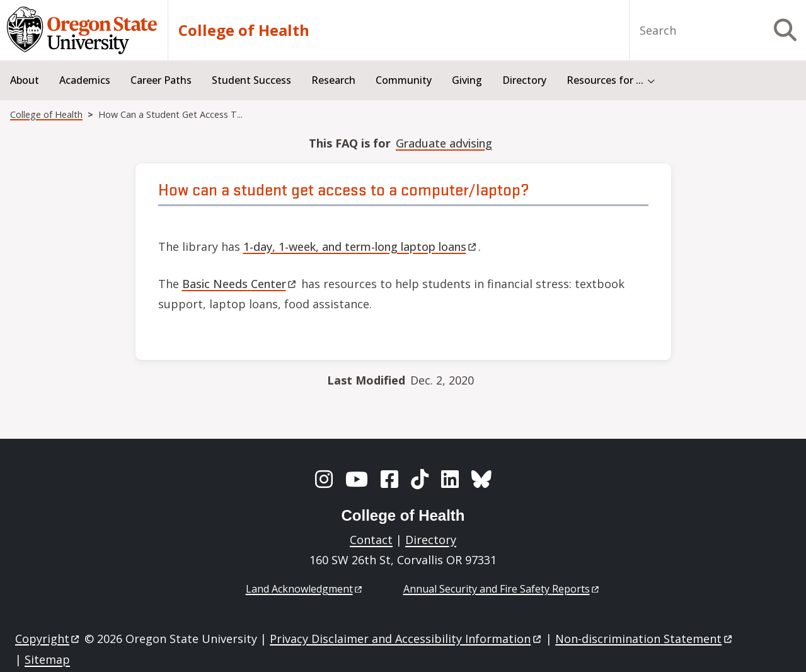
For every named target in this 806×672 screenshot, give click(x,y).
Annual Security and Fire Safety (502, 589)
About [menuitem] (25, 80)
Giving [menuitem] (467, 80)
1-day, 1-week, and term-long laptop (361, 246)
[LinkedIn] (450, 479)
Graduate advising (444, 143)
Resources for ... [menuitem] (605, 80)
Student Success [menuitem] (251, 80)
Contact (371, 540)
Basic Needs (240, 284)
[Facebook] (389, 479)
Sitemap (47, 659)
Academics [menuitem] (85, 80)
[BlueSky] (481, 479)
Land (305, 589)
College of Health (244, 30)
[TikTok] (420, 479)
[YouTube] (357, 479)
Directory (431, 540)
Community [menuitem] (404, 80)
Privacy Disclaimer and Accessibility (406, 639)
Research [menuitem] (333, 80)
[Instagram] (324, 479)
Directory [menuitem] (524, 80)
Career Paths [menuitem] (161, 80)
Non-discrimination (644, 639)
